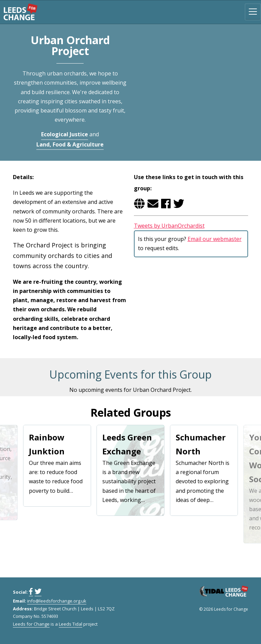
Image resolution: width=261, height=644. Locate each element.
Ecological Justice (65, 134)
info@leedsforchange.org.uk (57, 601)
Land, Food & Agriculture (70, 144)
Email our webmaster (215, 239)
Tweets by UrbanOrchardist (169, 226)
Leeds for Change (20, 12)
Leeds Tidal (71, 624)
